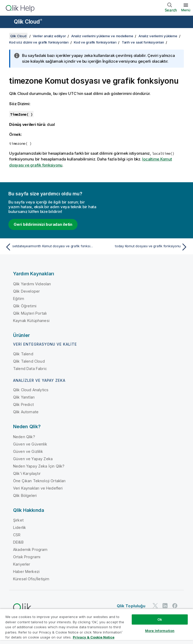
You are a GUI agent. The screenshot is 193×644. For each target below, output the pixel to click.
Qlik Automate (26, 412)
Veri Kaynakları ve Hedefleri (38, 488)
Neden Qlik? (24, 437)
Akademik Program (30, 549)
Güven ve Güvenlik (30, 444)
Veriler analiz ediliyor (49, 36)
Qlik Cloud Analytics (31, 390)
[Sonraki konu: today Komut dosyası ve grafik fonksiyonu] (144, 247)
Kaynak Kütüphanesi (31, 321)
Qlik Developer (26, 291)
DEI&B (18, 542)
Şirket (18, 520)
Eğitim (19, 299)
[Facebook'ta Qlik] (175, 606)
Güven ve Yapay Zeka (33, 459)
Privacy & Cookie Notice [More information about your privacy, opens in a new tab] (94, 637)
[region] (96, 626)
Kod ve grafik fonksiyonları (95, 42)
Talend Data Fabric (30, 369)
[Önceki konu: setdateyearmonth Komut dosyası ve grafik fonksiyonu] (49, 247)
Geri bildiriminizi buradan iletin (43, 224)
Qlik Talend (23, 354)
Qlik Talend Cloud (29, 361)
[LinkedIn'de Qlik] (165, 606)
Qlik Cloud (28, 22)
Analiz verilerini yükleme (158, 36)
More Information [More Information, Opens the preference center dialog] (160, 631)
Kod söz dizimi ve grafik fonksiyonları (39, 42)
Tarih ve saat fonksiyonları (143, 42)
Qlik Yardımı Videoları (32, 284)
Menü (186, 10)
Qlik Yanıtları (24, 397)
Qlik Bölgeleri (25, 495)
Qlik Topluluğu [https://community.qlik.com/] (131, 606)
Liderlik (20, 527)
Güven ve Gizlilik (28, 451)
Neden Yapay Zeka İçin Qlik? (39, 466)
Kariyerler (22, 564)
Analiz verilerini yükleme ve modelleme (102, 36)
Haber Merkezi (26, 571)
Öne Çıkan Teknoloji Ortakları (39, 481)
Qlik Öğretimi (25, 306)
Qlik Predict (23, 404)
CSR (17, 535)
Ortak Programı (27, 557)
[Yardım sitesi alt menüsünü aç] (7, 22)
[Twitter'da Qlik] (155, 606)
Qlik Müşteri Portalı (30, 313)
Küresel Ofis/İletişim (31, 579)
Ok (160, 619)
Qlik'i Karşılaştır (27, 473)
